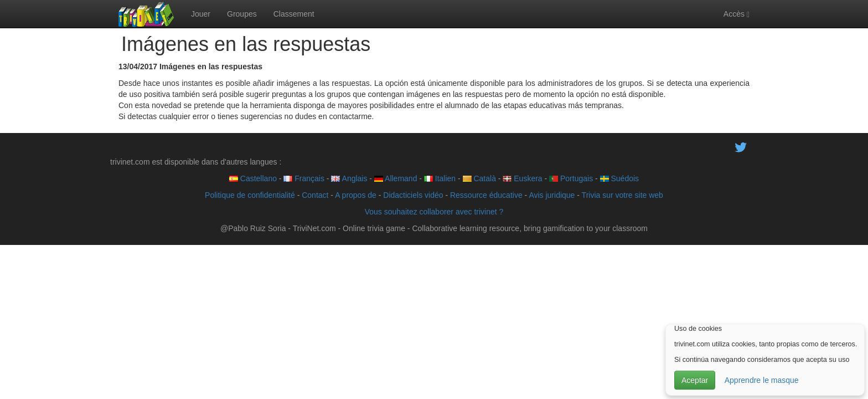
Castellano (253, 178)
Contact (315, 195)
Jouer (201, 14)
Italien (440, 178)
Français (304, 178)
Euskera (522, 178)
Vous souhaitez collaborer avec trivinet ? (434, 212)
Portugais (571, 178)
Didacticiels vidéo (413, 195)
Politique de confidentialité (250, 195)
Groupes (242, 14)
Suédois (619, 178)
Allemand (396, 178)
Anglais (349, 178)
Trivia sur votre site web (622, 195)
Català (479, 178)
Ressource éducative (486, 195)
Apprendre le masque (762, 380)
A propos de (356, 195)
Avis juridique (552, 195)
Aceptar (695, 380)
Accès (737, 14)
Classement (294, 14)
